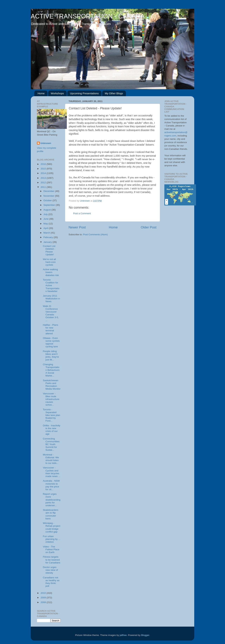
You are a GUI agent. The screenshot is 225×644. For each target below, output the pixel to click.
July (46, 214)
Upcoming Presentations (84, 93)
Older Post (149, 227)
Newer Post (77, 227)
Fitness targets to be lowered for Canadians (52, 560)
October (48, 200)
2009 (44, 598)
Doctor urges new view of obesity (50, 570)
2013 (44, 178)
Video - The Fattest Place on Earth (51, 549)
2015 (44, 169)
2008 (44, 602)
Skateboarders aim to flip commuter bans (51, 514)
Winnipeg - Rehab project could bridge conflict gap (52, 527)
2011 (44, 187)
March (47, 233)
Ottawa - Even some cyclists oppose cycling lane (51, 342)
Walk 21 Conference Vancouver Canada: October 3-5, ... (51, 313)
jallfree (123, 635)
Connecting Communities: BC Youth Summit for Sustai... (52, 444)
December (49, 191)
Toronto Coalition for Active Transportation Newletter (51, 285)
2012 (44, 183)
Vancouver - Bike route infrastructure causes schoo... (51, 399)
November (49, 196)
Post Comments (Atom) (95, 234)
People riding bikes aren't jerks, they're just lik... (51, 356)
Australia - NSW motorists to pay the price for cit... (51, 485)
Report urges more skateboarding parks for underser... (52, 500)
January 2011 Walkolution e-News (52, 299)
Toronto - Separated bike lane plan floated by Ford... (52, 415)
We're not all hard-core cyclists (49, 262)
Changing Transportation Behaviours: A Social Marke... (52, 370)
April (46, 228)
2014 (44, 173)
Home (41, 93)
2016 (44, 164)
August (47, 210)
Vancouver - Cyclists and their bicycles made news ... (52, 472)
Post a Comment (82, 213)
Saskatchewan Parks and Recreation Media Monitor (52, 385)
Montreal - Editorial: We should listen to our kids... (51, 459)
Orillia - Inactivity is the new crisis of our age (52, 430)
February (49, 237)
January (48, 242)
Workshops (57, 93)
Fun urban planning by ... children (52, 539)
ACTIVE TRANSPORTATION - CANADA (88, 16)
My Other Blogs (114, 93)
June (46, 219)
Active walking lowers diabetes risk (51, 272)
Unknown (46, 143)
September (50, 205)
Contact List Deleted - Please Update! (49, 250)
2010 (44, 593)
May (46, 224)
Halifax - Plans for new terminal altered (51, 329)
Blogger (145, 635)
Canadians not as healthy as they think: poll (51, 582)
